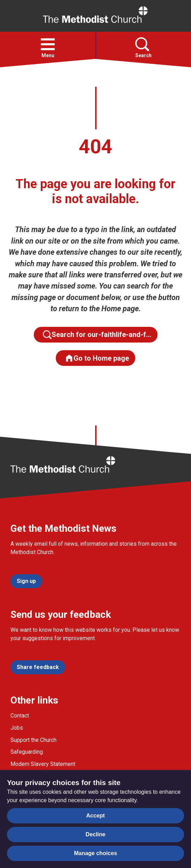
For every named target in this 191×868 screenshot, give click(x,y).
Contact (20, 716)
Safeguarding (27, 752)
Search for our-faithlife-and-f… (97, 335)
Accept (95, 816)
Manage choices (95, 853)
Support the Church (33, 740)
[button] (48, 44)
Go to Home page (97, 358)
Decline (96, 834)
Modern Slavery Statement (43, 764)
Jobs (17, 728)
